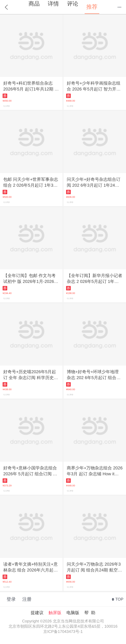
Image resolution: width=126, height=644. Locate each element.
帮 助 (90, 613)
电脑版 (73, 613)
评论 (73, 4)
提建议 (37, 613)
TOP (119, 599)
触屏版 (55, 613)
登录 (11, 599)
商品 (34, 4)
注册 (27, 599)
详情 (53, 4)
